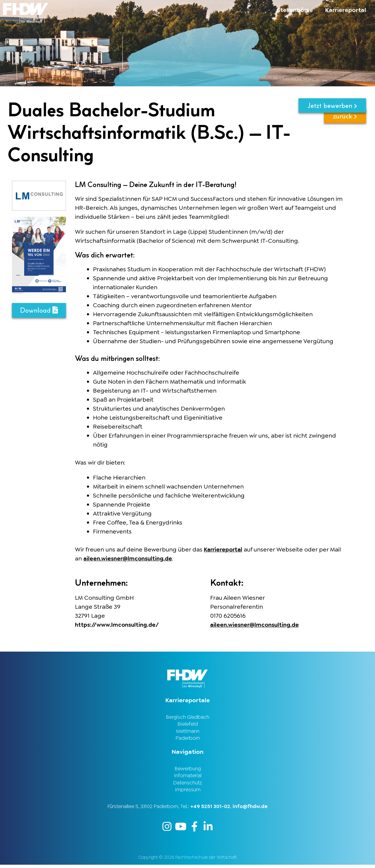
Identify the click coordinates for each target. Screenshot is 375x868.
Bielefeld (188, 724)
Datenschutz (188, 785)
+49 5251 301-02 (210, 809)
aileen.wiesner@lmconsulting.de (130, 558)
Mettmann (188, 732)
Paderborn (188, 739)
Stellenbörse (295, 10)
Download (39, 310)
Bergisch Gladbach (188, 717)
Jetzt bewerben (332, 106)
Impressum (188, 792)
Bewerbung (188, 770)
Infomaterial (188, 777)
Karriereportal (345, 10)
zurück (345, 125)
